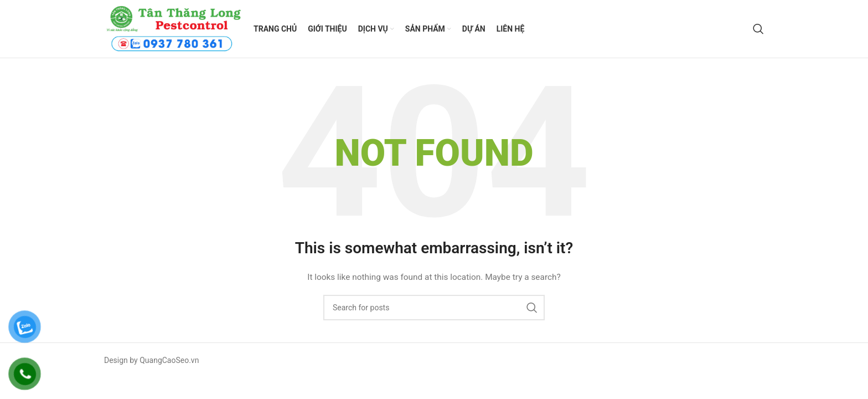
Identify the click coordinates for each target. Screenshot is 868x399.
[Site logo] (173, 28)
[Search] (758, 29)
